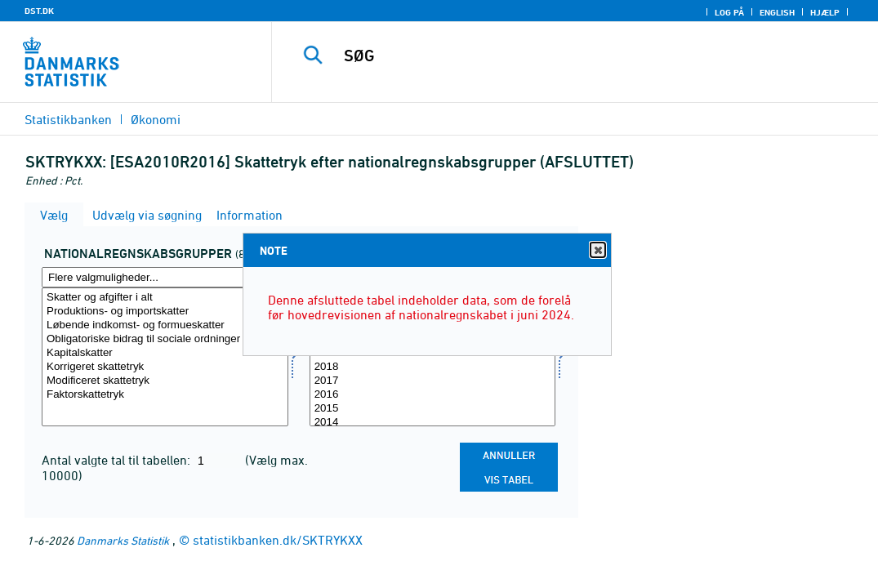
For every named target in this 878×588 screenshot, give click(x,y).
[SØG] (577, 56)
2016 (433, 395)
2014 (433, 423)
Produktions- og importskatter (165, 312)
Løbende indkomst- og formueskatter (165, 325)
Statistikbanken (68, 119)
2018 (433, 367)
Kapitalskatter (165, 353)
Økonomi (156, 119)
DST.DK (39, 11)
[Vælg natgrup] (165, 357)
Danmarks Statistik (123, 540)
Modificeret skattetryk (165, 381)
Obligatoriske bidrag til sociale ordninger (165, 339)
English (777, 12)
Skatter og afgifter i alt (165, 298)
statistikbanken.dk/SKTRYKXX (278, 540)
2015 (433, 409)
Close (597, 250)
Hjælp (825, 12)
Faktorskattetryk (165, 395)
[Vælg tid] (433, 357)
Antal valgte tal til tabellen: (118, 460)
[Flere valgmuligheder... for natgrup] (165, 277)
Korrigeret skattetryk (165, 367)
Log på (729, 12)
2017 (433, 381)
